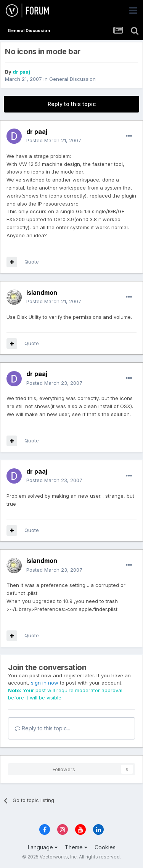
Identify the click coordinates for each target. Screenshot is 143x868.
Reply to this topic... (43, 728)
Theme (76, 847)
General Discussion (72, 79)
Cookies (105, 847)
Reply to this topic (72, 104)
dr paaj (21, 72)
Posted (54, 140)
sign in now (45, 683)
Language (43, 847)
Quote (32, 262)
